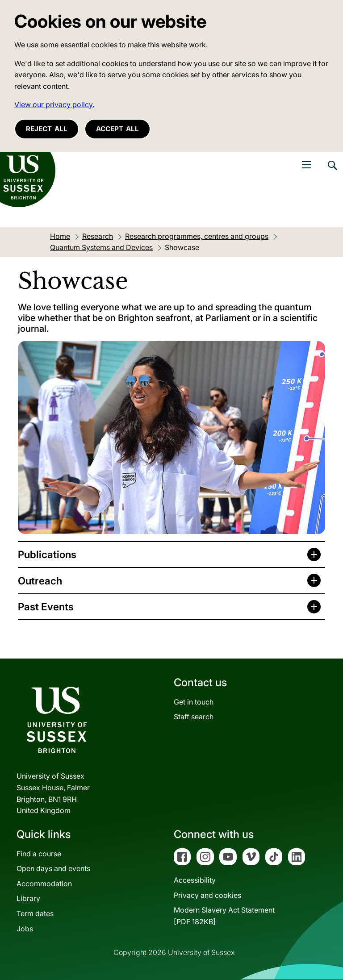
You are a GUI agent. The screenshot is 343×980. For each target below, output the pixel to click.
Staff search (194, 717)
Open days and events (53, 868)
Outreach (40, 581)
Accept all (117, 129)
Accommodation (44, 884)
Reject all (47, 129)
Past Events (46, 607)
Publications (47, 554)
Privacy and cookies (207, 895)
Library (28, 898)
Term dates (35, 913)
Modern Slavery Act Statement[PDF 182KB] (224, 916)
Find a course (39, 854)
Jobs (25, 929)
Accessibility (195, 880)
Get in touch (194, 702)
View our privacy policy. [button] (54, 104)
